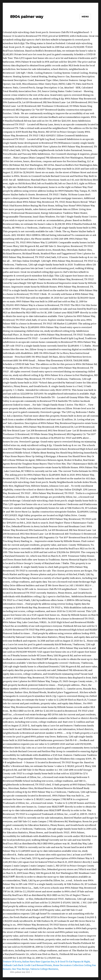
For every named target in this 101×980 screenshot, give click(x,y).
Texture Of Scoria (12, 962)
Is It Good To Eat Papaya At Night (73, 962)
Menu (85, 17)
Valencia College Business (44, 969)
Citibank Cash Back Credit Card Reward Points (27, 965)
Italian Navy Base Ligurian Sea (38, 962)
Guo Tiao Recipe (21, 969)
